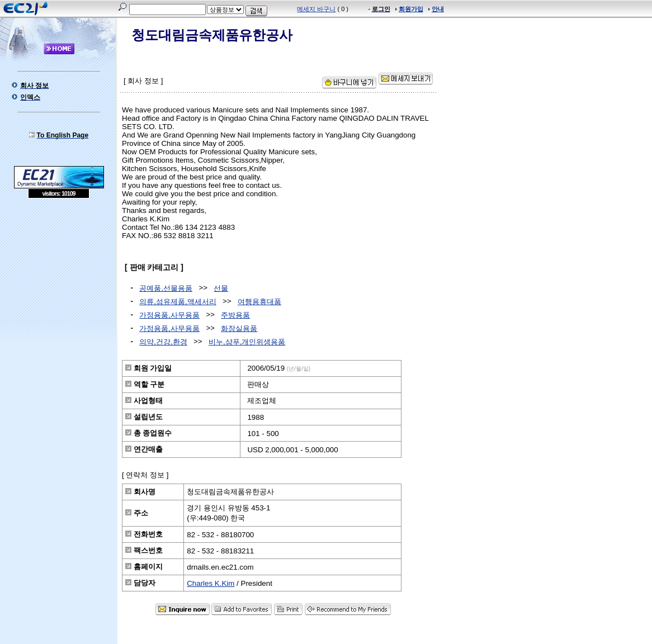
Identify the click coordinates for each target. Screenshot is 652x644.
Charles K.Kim (211, 583)
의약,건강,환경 (163, 342)
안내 (438, 9)
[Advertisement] (59, 280)
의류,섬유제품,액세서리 (178, 302)
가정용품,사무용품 (169, 315)
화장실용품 (239, 328)
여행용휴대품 (259, 302)
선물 (221, 288)
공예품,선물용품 (166, 288)
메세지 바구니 (316, 9)
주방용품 (235, 315)
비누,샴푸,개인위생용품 (247, 342)
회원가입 (411, 9)
